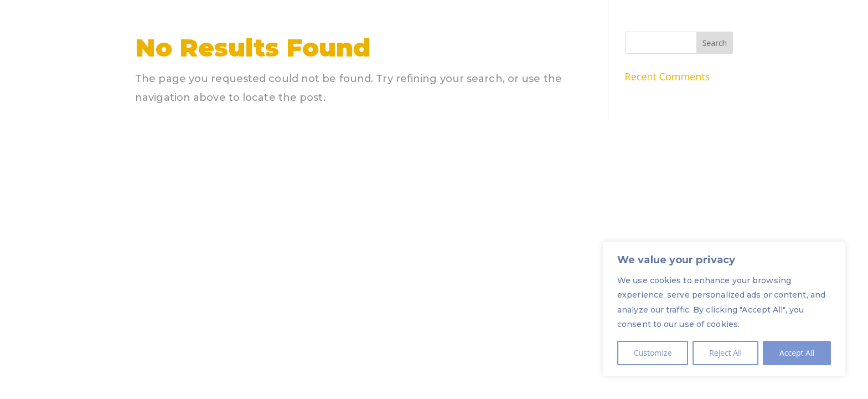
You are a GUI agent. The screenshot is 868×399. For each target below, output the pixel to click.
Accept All (797, 353)
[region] (724, 309)
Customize (653, 353)
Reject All (725, 353)
